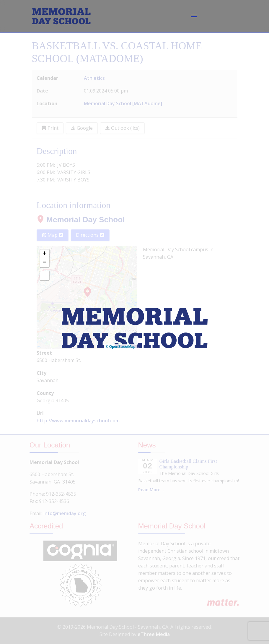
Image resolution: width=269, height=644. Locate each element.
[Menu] (194, 16)
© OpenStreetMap (121, 347)
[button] (45, 254)
